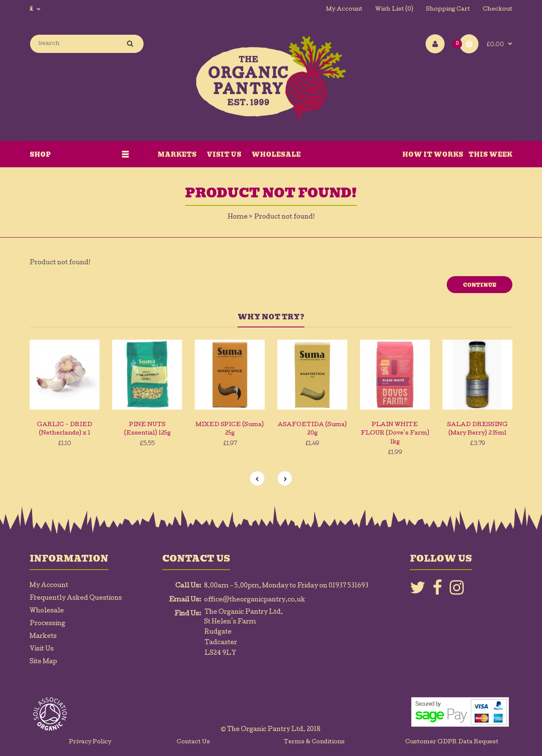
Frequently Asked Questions (76, 598)
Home (238, 217)
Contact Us (193, 742)
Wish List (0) (394, 10)
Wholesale (47, 611)
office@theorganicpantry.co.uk (255, 600)
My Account (344, 10)
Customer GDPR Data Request (452, 742)
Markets (43, 637)
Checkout (498, 10)
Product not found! (284, 217)
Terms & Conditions (314, 742)
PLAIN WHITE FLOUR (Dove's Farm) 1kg (395, 434)
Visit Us (42, 649)
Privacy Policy (90, 742)
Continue (480, 285)
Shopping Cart (448, 10)
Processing (47, 624)
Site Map (43, 662)
